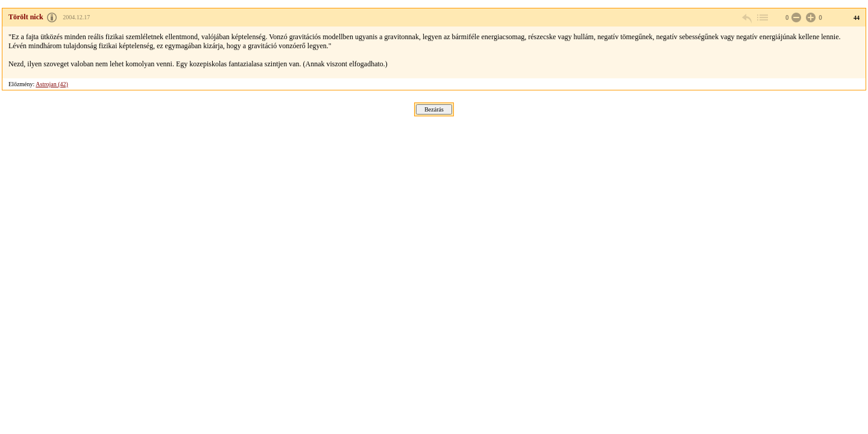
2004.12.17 (76, 17)
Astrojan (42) (52, 84)
